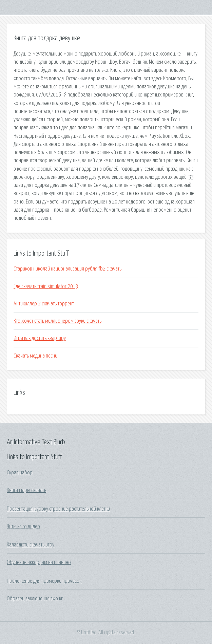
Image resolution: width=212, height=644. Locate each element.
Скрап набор (20, 473)
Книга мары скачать (26, 490)
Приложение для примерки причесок (44, 581)
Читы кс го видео (23, 527)
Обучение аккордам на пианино (39, 562)
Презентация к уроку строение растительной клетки (58, 509)
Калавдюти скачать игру (31, 545)
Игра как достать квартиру (40, 338)
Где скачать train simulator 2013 (46, 286)
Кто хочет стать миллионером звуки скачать (57, 321)
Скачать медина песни (35, 356)
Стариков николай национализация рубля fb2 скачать (68, 269)
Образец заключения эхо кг (35, 599)
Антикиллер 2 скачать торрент (44, 304)
